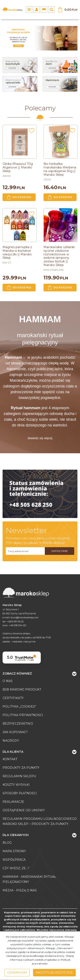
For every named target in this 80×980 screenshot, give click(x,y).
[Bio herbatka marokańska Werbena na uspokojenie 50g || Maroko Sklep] (60, 169)
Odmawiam (17, 973)
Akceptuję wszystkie (54, 973)
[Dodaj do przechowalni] (32, 132)
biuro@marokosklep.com (25, 617)
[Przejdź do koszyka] (71, 10)
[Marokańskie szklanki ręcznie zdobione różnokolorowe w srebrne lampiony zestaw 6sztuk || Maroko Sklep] (59, 256)
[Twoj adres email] (25, 551)
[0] (40, 38)
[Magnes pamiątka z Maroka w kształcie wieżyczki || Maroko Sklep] (17, 252)
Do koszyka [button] (19, 197)
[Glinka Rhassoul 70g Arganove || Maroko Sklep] (18, 167)
